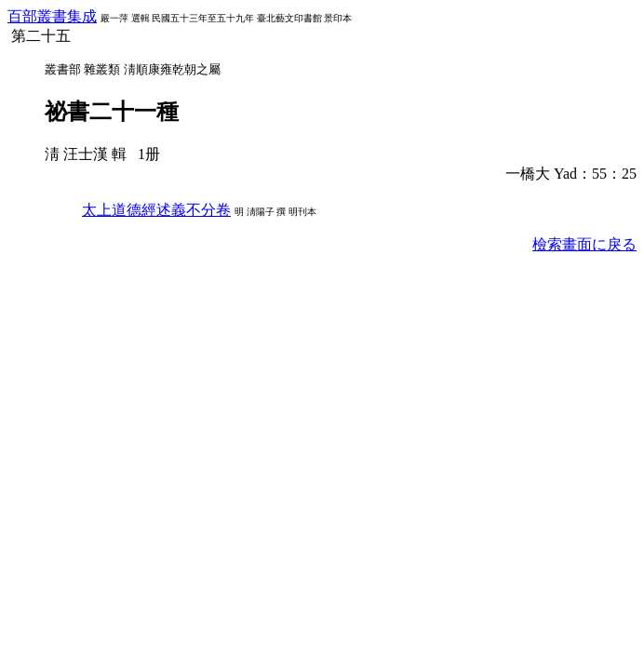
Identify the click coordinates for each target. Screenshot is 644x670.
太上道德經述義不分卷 (156, 210)
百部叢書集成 (52, 16)
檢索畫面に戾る (584, 244)
